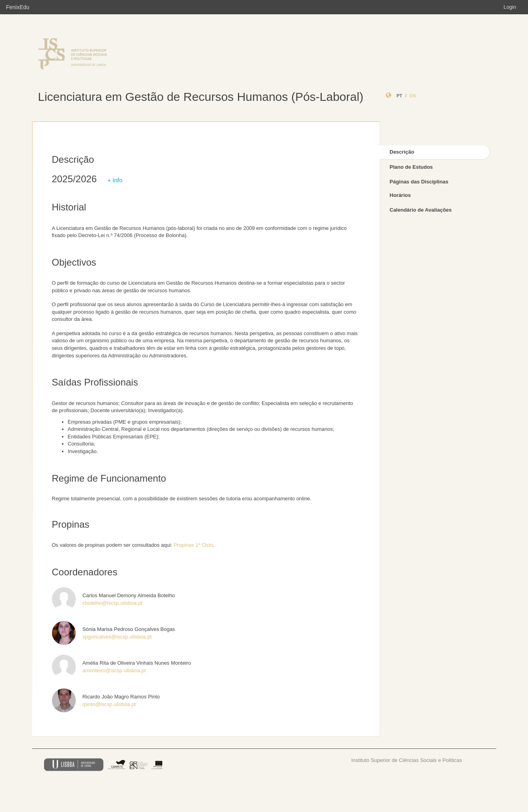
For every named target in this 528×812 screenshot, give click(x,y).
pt (399, 96)
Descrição (402, 152)
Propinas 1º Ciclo (193, 545)
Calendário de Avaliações (421, 210)
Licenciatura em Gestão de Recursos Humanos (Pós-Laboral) (201, 97)
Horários (400, 195)
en (412, 96)
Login (510, 7)
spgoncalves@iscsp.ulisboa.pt (117, 637)
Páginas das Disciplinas (419, 182)
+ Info (115, 180)
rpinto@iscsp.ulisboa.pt (109, 704)
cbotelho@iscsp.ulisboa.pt (112, 603)
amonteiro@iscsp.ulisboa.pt (114, 670)
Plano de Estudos (411, 167)
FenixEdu (18, 7)
